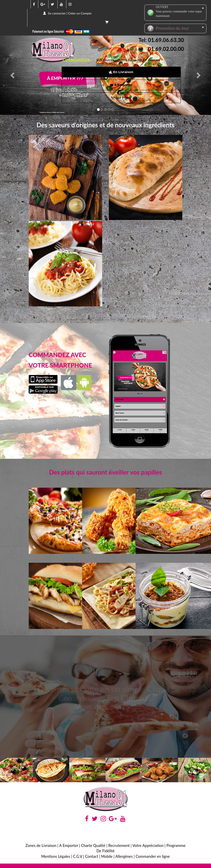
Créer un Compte (80, 13)
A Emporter (121, 85)
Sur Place (121, 98)
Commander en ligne (153, 856)
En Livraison (121, 72)
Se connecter (57, 13)
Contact (154, 60)
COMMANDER (77, 60)
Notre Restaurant (131, 60)
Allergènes (124, 856)
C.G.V (78, 856)
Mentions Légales (56, 856)
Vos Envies (105, 60)
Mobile (107, 856)
